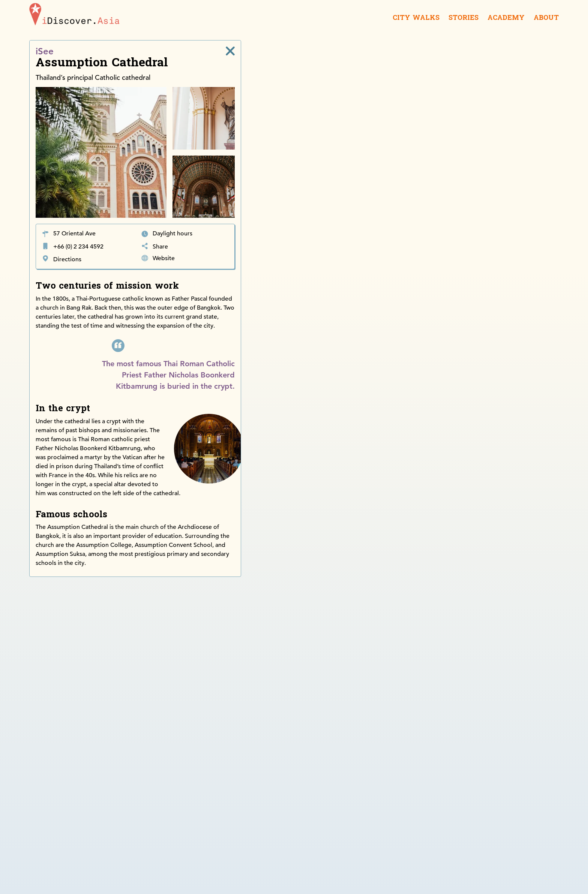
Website (164, 258)
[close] (230, 51)
